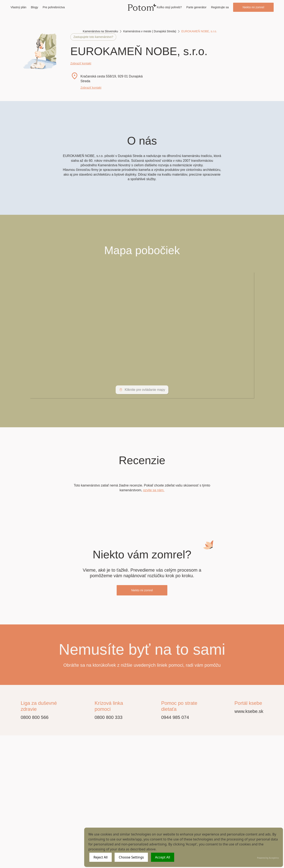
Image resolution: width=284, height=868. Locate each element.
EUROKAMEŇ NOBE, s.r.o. (199, 31)
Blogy (34, 7)
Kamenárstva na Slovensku (100, 31)
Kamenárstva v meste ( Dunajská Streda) (150, 31)
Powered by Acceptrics (268, 858)
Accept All (163, 857)
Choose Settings (131, 857)
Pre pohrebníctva (54, 7)
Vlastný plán (18, 7)
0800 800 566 (35, 717)
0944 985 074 (175, 717)
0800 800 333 (108, 717)
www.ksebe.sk (249, 711)
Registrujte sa (220, 7)
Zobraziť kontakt (81, 63)
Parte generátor (196, 7)
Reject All (101, 857)
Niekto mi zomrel (253, 7)
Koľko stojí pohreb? (169, 7)
